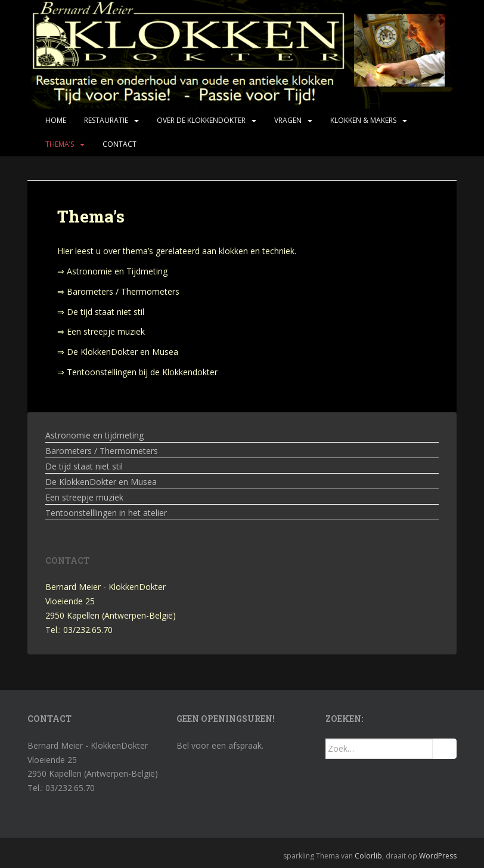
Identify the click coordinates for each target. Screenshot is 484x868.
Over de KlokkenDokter (201, 120)
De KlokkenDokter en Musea (101, 482)
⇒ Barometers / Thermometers (118, 291)
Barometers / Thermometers (102, 451)
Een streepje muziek (84, 497)
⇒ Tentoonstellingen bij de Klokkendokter (137, 372)
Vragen (288, 120)
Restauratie (106, 120)
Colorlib (368, 856)
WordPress (438, 856)
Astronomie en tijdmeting (94, 435)
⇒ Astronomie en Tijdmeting (112, 271)
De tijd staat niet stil (84, 466)
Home (56, 120)
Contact (120, 144)
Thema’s (60, 144)
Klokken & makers (363, 120)
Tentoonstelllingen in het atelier (106, 513)
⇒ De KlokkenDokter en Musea (118, 352)
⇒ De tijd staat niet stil (101, 312)
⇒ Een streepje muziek (101, 331)
